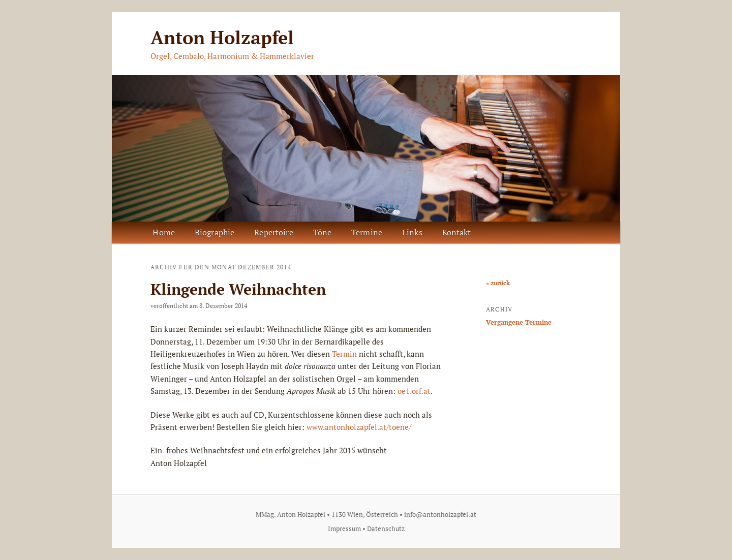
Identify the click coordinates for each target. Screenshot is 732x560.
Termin (344, 354)
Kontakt (457, 232)
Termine (367, 232)
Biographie (215, 232)
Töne (323, 232)
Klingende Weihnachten (238, 289)
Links (412, 232)
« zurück (498, 283)
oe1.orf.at (414, 391)
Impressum (344, 528)
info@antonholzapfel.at (440, 514)
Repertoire (274, 232)
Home (164, 232)
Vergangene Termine (519, 322)
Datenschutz (386, 528)
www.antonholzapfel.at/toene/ (359, 427)
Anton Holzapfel (222, 37)
